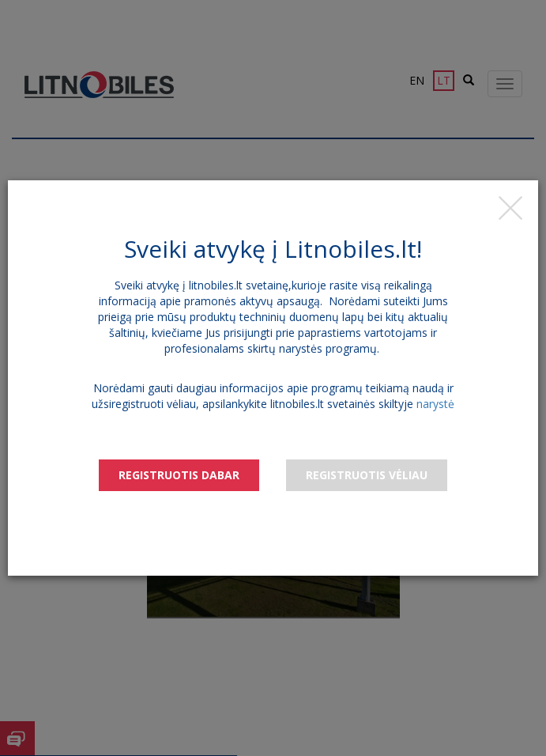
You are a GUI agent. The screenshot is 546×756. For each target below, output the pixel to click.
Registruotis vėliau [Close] (367, 475)
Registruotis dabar (179, 475)
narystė (435, 404)
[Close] (510, 208)
